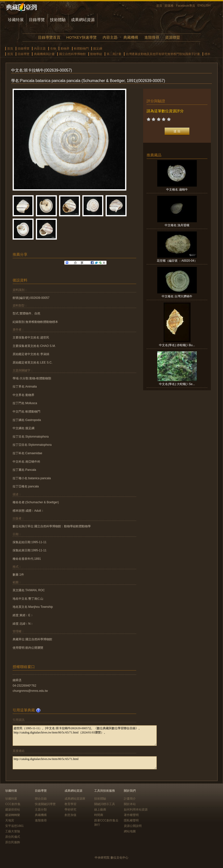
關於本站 (130, 804)
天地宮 (10, 820)
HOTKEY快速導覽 (81, 37)
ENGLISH (204, 5)
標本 (207, 54)
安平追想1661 (14, 826)
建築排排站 (13, 810)
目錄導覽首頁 (49, 37)
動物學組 (96, 54)
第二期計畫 (114, 54)
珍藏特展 (16, 20)
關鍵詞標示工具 (105, 804)
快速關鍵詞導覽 (45, 804)
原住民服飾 (13, 842)
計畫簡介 (130, 799)
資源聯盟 (173, 37)
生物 (53, 49)
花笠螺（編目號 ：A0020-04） (177, 261)
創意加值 (70, 815)
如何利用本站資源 (136, 810)
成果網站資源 (83, 20)
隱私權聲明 (131, 820)
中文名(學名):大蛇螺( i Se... (177, 384)
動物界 (65, 49)
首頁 (159, 6)
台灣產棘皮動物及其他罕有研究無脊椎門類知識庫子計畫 (163, 54)
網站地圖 (130, 831)
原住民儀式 (13, 837)
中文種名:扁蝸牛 (177, 190)
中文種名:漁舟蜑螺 (177, 225)
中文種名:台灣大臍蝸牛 (177, 296)
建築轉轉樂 (13, 815)
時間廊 (99, 815)
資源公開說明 (133, 826)
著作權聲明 (131, 815)
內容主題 (110, 37)
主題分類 (41, 810)
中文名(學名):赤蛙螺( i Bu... (177, 345)
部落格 (169, 6)
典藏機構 (131, 37)
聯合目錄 (41, 799)
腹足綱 (98, 49)
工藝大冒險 (13, 831)
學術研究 (70, 810)
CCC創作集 (13, 804)
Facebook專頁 (186, 6)
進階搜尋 (152, 37)
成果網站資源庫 (75, 799)
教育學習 (70, 804)
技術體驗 (58, 20)
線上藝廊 (100, 810)
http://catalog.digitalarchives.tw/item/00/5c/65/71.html (85, 763)
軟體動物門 (81, 49)
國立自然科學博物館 (72, 54)
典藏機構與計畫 (44, 54)
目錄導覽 (37, 20)
